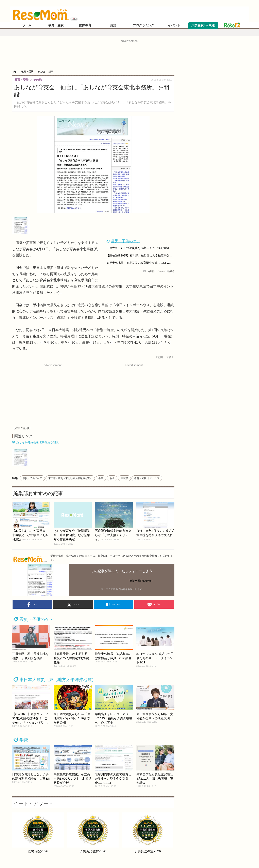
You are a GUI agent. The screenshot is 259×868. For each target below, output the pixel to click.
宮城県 (124, 478)
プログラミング (144, 25)
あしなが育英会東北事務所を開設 (37, 442)
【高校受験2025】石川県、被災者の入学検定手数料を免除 (144, 255)
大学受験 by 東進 (203, 25)
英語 (113, 25)
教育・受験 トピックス (147, 478)
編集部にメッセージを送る (161, 271)
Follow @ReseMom (141, 581)
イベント (174, 25)
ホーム (27, 25)
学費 (101, 478)
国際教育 (85, 25)
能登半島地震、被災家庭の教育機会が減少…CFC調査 (141, 263)
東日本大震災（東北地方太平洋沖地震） (70, 478)
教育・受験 (56, 25)
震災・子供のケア (125, 241)
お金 (112, 478)
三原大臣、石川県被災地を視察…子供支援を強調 (138, 248)
